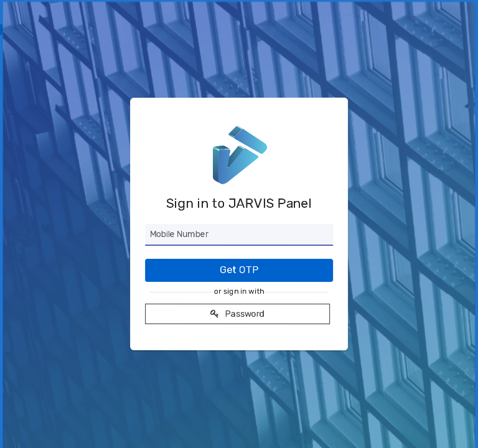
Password (237, 314)
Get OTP (239, 270)
